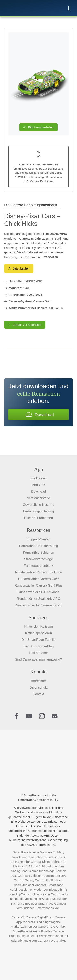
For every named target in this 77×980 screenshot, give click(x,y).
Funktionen (38, 478)
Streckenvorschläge (38, 559)
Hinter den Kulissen (38, 627)
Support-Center (38, 539)
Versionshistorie (38, 498)
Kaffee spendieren (39, 633)
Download (38, 492)
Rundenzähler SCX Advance (38, 592)
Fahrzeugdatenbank (38, 566)
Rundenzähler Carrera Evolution (38, 572)
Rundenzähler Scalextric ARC (38, 599)
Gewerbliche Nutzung (38, 505)
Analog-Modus (21, 871)
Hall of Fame (38, 653)
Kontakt (38, 694)
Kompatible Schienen (38, 553)
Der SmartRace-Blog (39, 646)
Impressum (38, 681)
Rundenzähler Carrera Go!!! (38, 579)
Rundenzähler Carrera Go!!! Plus (38, 586)
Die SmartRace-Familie (38, 640)
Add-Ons (38, 485)
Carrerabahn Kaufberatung (38, 546)
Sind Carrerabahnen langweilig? (39, 659)
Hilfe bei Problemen (39, 518)
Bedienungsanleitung (38, 511)
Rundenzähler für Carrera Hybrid (38, 605)
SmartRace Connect (52, 903)
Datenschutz (38, 688)
